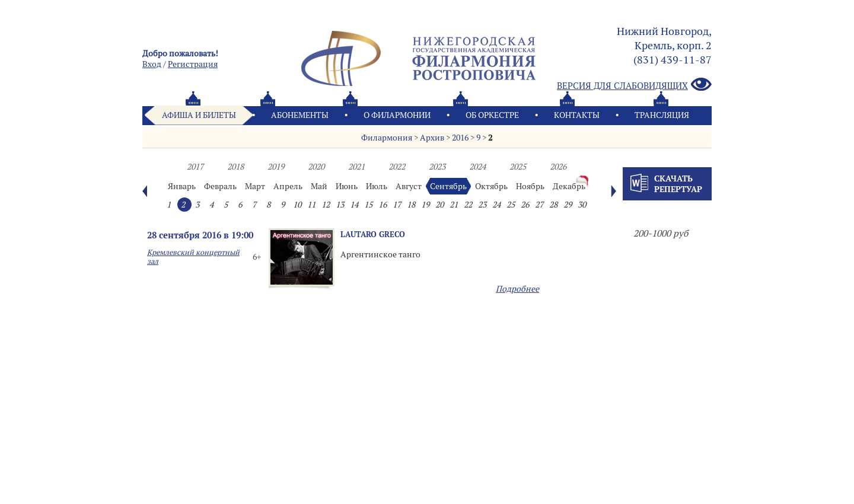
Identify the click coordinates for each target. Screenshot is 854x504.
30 (582, 205)
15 (368, 205)
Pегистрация (193, 64)
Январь (182, 186)
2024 (477, 167)
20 (439, 205)
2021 (356, 167)
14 (354, 205)
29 (568, 205)
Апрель (288, 186)
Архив (432, 138)
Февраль (220, 186)
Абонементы (300, 115)
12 (326, 205)
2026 (558, 167)
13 (340, 205)
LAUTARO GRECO (373, 234)
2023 (437, 167)
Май (319, 186)
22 (468, 205)
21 (454, 205)
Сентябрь (448, 186)
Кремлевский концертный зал (193, 257)
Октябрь (491, 186)
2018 (235, 167)
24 (496, 205)
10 (297, 205)
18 (411, 205)
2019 (276, 167)
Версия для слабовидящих (634, 85)
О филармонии (397, 115)
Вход (152, 64)
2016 (460, 138)
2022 (397, 167)
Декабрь (569, 186)
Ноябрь (530, 186)
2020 (316, 167)
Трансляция (662, 115)
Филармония (387, 138)
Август (409, 186)
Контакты (577, 115)
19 (425, 205)
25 (511, 205)
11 (311, 205)
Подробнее (517, 289)
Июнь (347, 186)
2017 (195, 167)
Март (255, 186)
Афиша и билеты (199, 115)
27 (539, 205)
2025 (518, 167)
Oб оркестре (492, 115)
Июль (377, 186)
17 (397, 205)
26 (525, 205)
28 (553, 205)
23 (482, 205)
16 (383, 205)
